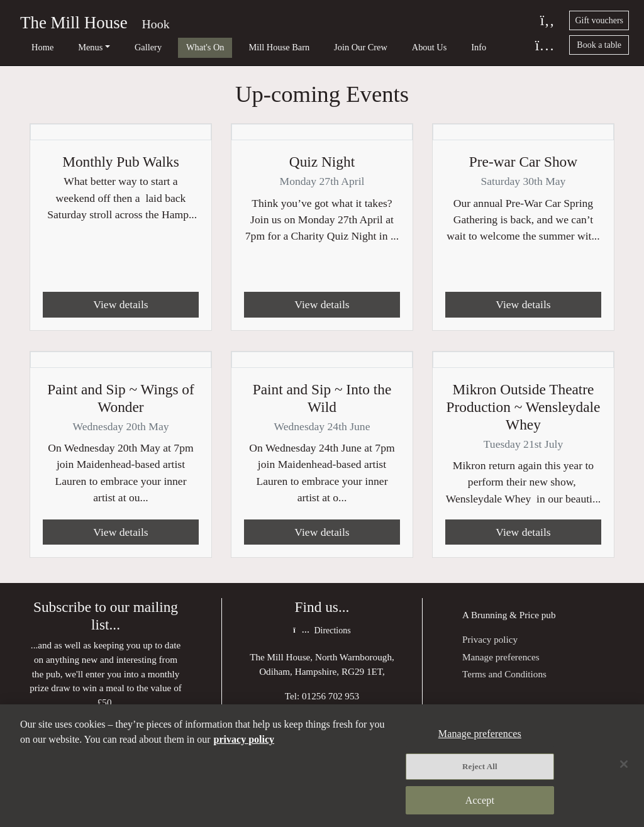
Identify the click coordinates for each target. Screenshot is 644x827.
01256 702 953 (330, 697)
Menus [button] (74, 47)
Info (412, 47)
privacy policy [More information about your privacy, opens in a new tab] (244, 739)
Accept (480, 800)
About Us (371, 47)
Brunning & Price (505, 616)
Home (34, 47)
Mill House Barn (237, 47)
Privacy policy (490, 640)
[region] (322, 766)
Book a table (599, 45)
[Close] (624, 765)
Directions (322, 632)
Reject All (480, 766)
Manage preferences (501, 658)
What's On (172, 47)
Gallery (123, 47)
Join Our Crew (310, 47)
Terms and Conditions (504, 674)
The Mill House (74, 23)
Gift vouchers (599, 20)
